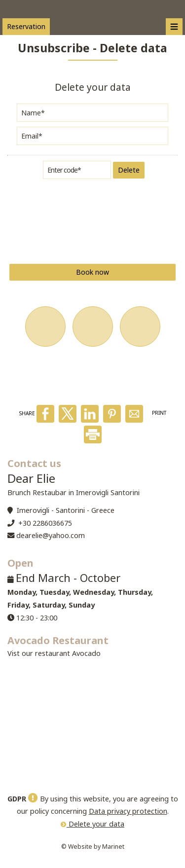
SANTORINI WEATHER (92, 732)
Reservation (26, 26)
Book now (92, 272)
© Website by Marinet (93, 847)
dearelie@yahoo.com (51, 535)
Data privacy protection (128, 811)
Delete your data (92, 824)
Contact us (34, 463)
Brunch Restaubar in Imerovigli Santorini (74, 492)
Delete (129, 170)
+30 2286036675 (45, 523)
